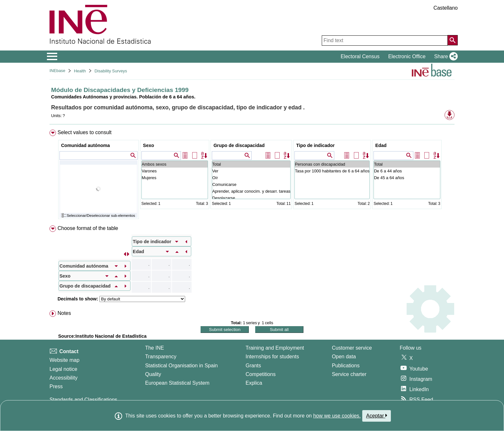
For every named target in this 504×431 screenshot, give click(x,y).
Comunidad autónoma (85, 145)
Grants (253, 366)
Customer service (352, 348)
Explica (254, 383)
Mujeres (175, 178)
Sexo (148, 145)
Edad (381, 145)
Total (251, 164)
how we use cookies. (337, 416)
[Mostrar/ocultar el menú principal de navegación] (52, 57)
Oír (251, 178)
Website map (64, 360)
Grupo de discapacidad (239, 145)
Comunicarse (251, 184)
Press (56, 386)
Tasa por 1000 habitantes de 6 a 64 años (332, 171)
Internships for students (272, 357)
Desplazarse (251, 198)
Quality (153, 374)
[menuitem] (252, 176)
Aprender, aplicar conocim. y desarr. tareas (251, 191)
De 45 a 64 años (407, 178)
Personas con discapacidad (332, 164)
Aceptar (377, 416)
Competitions (261, 374)
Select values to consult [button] (85, 132)
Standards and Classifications (83, 400)
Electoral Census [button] (360, 56)
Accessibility (63, 378)
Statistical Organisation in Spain (181, 366)
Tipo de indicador (315, 145)
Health (80, 71)
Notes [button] (64, 313)
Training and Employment (275, 348)
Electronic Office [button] (407, 56)
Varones (175, 171)
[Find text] (385, 41)
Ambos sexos (175, 164)
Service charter (349, 374)
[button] (445, 57)
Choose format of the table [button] (88, 228)
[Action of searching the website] (453, 40)
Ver (251, 171)
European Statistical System (177, 383)
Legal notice (63, 369)
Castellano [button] (446, 8)
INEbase (57, 71)
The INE (154, 348)
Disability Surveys (111, 71)
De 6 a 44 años (407, 171)
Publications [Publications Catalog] (346, 366)
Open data (344, 357)
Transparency (161, 357)
